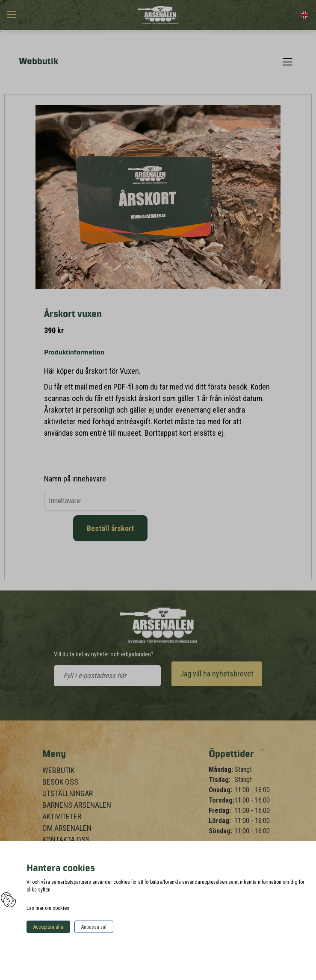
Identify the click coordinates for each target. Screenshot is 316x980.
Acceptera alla (48, 927)
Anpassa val (94, 927)
